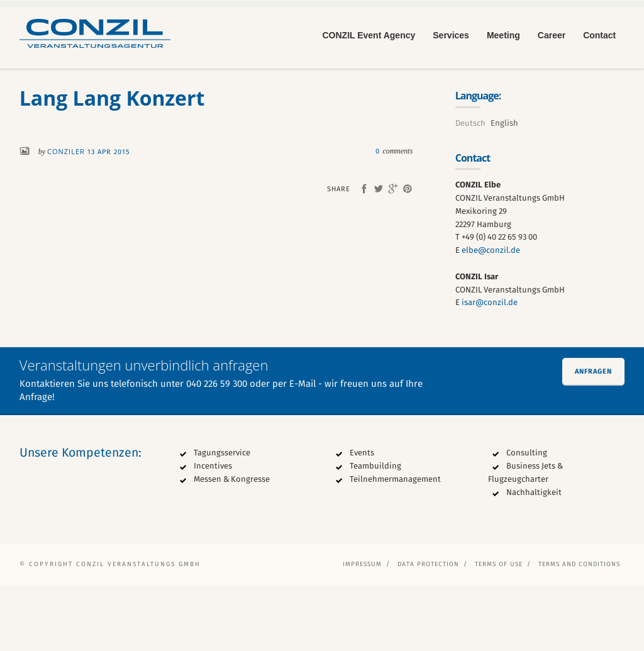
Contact (599, 35)
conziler (67, 218)
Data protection (428, 630)
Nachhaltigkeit (534, 558)
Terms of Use (499, 630)
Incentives (213, 532)
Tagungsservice (222, 519)
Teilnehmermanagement (395, 545)
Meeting (503, 35)
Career (552, 35)
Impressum (362, 630)
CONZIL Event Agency (369, 35)
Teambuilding (375, 532)
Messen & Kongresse (232, 545)
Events (362, 519)
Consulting (527, 519)
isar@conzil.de (490, 369)
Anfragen (593, 437)
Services (451, 35)
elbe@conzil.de (491, 316)
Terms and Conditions (579, 630)
